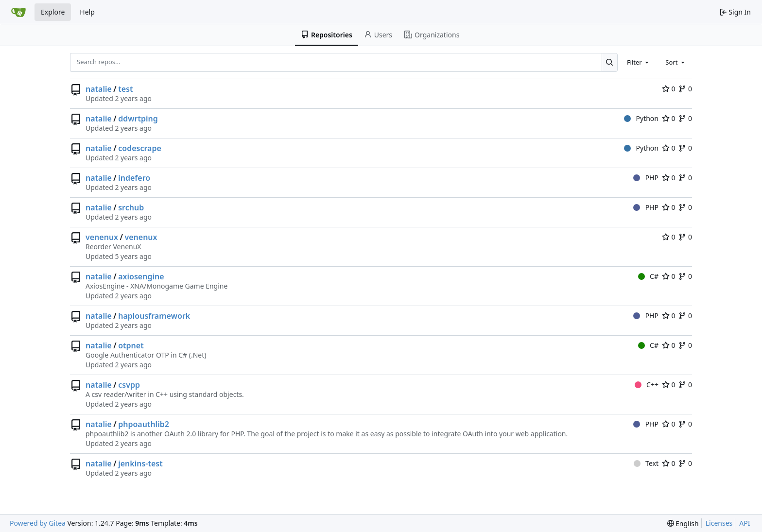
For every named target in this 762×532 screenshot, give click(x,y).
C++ (647, 385)
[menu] (683, 523)
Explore (53, 12)
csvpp (129, 385)
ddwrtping (138, 119)
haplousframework (154, 316)
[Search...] (610, 62)
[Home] (18, 12)
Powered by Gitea (38, 523)
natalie (99, 89)
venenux (102, 237)
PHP (646, 178)
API (745, 523)
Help (87, 12)
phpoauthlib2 (144, 424)
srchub (131, 207)
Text (646, 463)
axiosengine (141, 276)
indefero (134, 178)
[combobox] (639, 62)
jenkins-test (140, 463)
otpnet (131, 345)
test (125, 89)
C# (648, 276)
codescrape (140, 148)
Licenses (719, 523)
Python (641, 118)
